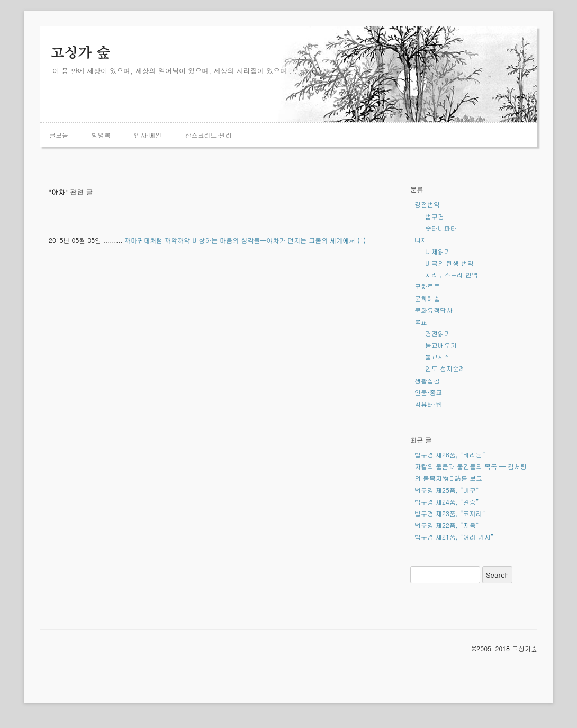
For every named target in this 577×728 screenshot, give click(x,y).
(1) (362, 240)
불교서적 (438, 357)
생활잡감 (427, 380)
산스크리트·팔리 (209, 135)
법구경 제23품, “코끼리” (450, 513)
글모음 (59, 135)
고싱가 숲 (80, 52)
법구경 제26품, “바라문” (450, 455)
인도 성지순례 (445, 368)
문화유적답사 (434, 310)
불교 (421, 322)
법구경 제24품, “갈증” (447, 502)
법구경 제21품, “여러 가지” (454, 537)
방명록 (101, 135)
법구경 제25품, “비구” (447, 490)
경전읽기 (438, 333)
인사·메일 (148, 135)
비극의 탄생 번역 (449, 263)
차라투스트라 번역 (452, 275)
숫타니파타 (441, 228)
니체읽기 (438, 251)
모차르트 (427, 286)
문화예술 (427, 298)
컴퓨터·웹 (429, 404)
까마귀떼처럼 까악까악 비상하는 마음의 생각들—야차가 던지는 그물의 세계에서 (240, 240)
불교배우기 (441, 345)
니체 (421, 240)
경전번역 (427, 204)
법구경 (435, 216)
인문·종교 (429, 392)
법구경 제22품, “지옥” (447, 525)
